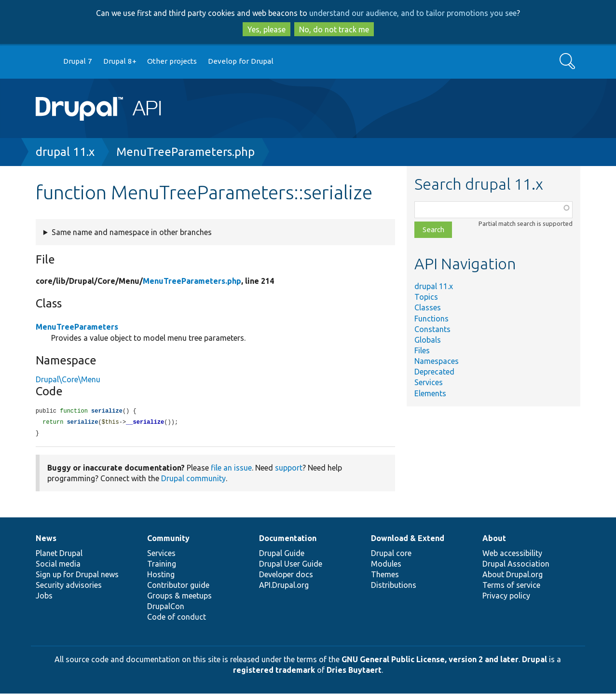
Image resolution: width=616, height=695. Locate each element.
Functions (431, 319)
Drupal (534, 661)
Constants (432, 329)
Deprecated (434, 372)
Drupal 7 (78, 61)
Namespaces (437, 361)
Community (168, 540)
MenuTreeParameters (77, 327)
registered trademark (274, 671)
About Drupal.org (513, 576)
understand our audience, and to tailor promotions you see (413, 13)
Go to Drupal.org (45, 62)
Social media (58, 565)
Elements (430, 393)
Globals (428, 340)
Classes (428, 307)
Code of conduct (177, 618)
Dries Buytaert (354, 671)
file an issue (231, 469)
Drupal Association (516, 565)
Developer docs (286, 576)
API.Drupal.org (284, 586)
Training (162, 565)
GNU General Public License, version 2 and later (430, 661)
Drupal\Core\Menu (68, 379)
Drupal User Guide (291, 565)
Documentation (288, 540)
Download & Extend (408, 540)
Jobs (44, 597)
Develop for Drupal (241, 61)
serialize (107, 411)
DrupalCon (166, 608)
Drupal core (391, 555)
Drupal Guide (282, 555)
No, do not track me (334, 29)
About (494, 540)
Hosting (161, 576)
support (289, 469)
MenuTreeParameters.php (185, 152)
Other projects (172, 61)
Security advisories (69, 586)
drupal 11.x (65, 152)
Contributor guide (178, 586)
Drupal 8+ (120, 61)
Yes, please (267, 29)
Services (429, 382)
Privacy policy (506, 597)
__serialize (145, 423)
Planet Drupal (59, 555)
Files (422, 350)
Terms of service (511, 586)
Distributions (394, 586)
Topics (426, 297)
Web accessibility (512, 555)
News (46, 540)
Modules (386, 565)
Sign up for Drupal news (77, 576)
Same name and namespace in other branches (132, 232)
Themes (385, 576)
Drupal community (193, 480)
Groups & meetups (179, 597)
